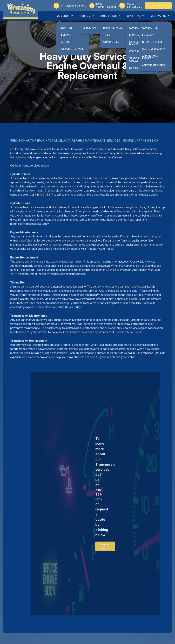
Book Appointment (158, 6)
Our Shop (63, 16)
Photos (85, 16)
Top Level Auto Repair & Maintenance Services (84, 153)
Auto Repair (108, 16)
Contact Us (159, 16)
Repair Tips (133, 16)
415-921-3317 (44, 207)
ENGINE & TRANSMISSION (141, 153)
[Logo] (21, 9)
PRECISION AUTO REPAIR (27, 153)
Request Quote (105, 559)
